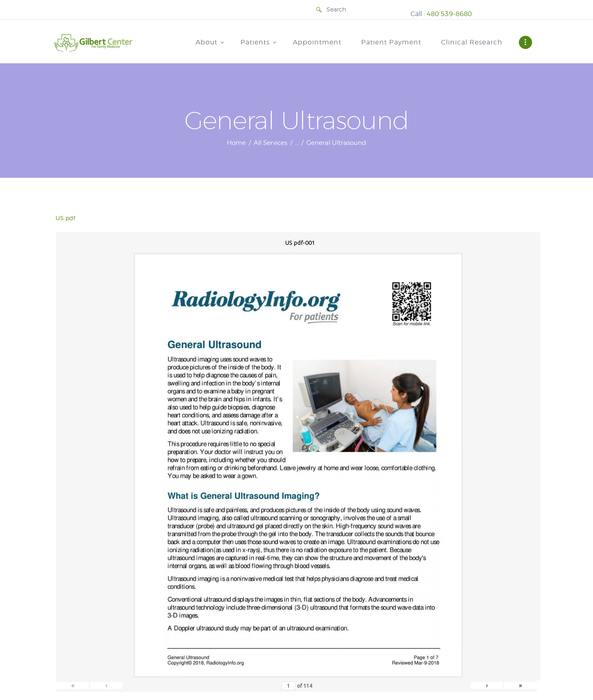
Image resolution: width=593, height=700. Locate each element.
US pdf (65, 218)
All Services (271, 143)
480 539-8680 (449, 14)
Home (236, 143)
